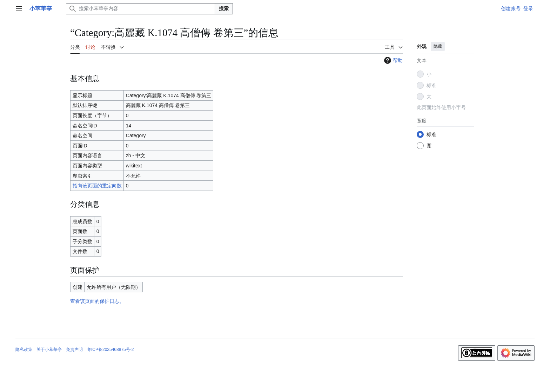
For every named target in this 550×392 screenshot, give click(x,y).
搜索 (224, 8)
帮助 (393, 60)
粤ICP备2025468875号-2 (110, 350)
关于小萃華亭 (49, 350)
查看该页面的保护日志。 (97, 301)
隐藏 (438, 46)
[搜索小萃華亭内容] (140, 9)
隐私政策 (24, 350)
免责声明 (74, 350)
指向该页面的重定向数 (97, 186)
